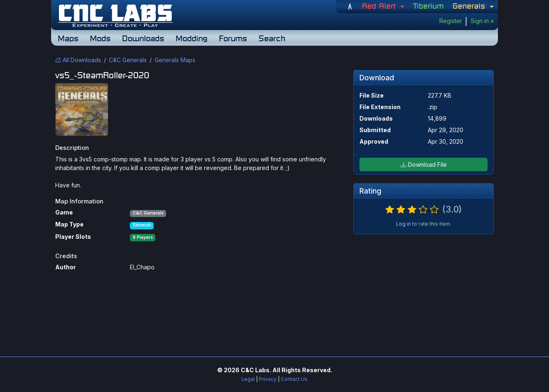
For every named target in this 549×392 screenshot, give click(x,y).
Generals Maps (175, 60)
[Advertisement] (274, 313)
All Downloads (78, 60)
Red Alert (380, 6)
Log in (404, 224)
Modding (191, 38)
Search (272, 38)
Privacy (268, 379)
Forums (233, 38)
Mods (100, 38)
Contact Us (294, 379)
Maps (68, 38)
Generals (470, 6)
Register (451, 21)
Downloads (143, 38)
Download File (424, 164)
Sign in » (482, 21)
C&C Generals (128, 60)
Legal (248, 379)
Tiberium (428, 6)
